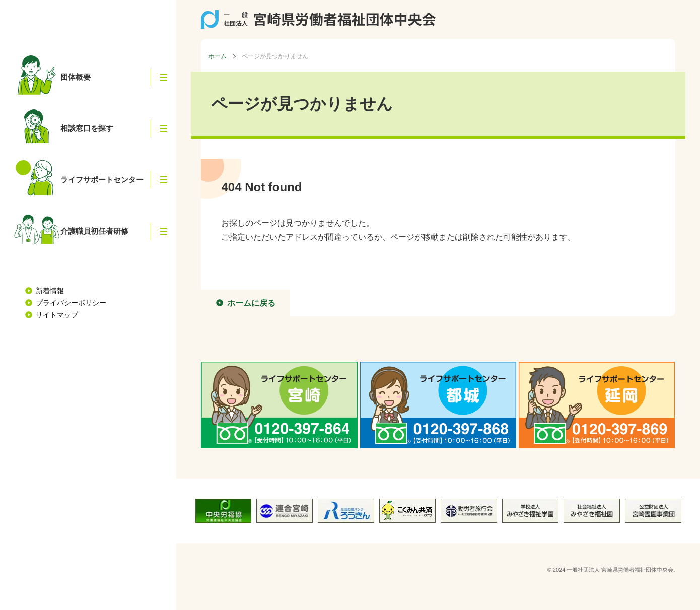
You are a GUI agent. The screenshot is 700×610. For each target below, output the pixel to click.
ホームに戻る (251, 303)
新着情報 (50, 291)
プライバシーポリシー (71, 303)
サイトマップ (57, 315)
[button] (164, 77)
